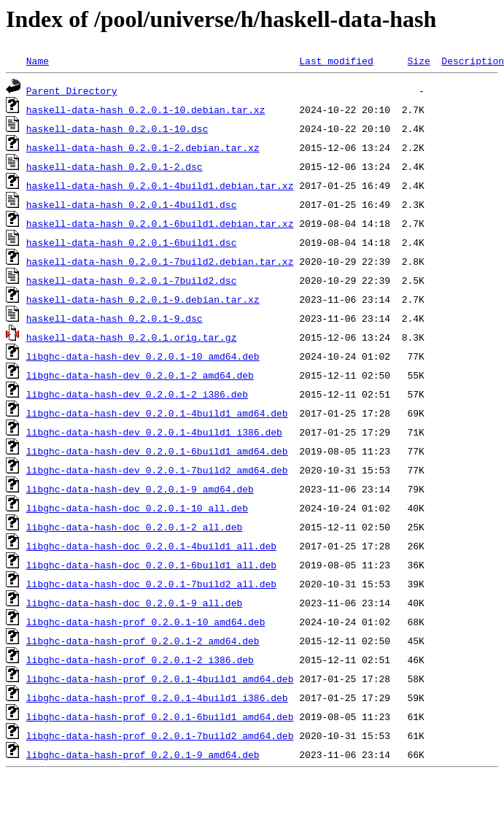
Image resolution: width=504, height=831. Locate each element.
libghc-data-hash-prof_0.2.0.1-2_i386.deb (140, 660)
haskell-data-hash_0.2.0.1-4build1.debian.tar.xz (160, 185)
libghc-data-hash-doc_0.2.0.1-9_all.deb (134, 603)
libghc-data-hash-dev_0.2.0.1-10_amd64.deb (143, 356)
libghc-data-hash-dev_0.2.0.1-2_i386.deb (137, 394)
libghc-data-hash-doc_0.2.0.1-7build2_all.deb (151, 584)
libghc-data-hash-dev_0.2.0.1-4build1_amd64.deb (157, 413)
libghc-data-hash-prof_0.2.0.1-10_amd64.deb (146, 622)
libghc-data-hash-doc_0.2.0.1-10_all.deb (137, 508)
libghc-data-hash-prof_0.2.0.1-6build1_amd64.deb (160, 716)
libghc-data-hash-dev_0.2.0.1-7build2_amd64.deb (157, 470)
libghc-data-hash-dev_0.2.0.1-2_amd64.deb (140, 375)
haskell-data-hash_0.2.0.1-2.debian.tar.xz (143, 147)
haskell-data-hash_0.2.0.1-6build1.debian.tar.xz (160, 223)
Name (38, 61)
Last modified (336, 61)
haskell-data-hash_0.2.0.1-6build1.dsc (132, 242)
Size (418, 61)
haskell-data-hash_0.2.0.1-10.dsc (117, 128)
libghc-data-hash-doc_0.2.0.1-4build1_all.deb (151, 546)
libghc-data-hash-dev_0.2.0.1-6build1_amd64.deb (157, 451)
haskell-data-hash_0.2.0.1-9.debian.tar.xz (143, 299)
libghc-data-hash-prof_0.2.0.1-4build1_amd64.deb (160, 679)
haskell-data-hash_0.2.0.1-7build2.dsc (132, 280)
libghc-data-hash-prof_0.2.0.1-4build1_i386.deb (157, 697)
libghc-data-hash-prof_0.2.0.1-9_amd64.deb (143, 754)
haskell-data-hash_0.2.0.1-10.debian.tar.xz (146, 109)
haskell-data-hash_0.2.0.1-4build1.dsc (132, 204)
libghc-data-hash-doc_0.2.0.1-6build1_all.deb (151, 565)
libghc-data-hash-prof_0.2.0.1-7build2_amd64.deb (160, 735)
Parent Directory (72, 90)
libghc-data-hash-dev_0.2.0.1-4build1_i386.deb (154, 432)
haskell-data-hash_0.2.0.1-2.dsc (115, 166)
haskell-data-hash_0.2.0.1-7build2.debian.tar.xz (160, 261)
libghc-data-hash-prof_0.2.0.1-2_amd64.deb (143, 641)
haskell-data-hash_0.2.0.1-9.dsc (115, 318)
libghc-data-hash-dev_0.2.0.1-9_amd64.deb (140, 489)
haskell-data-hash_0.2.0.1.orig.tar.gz (132, 337)
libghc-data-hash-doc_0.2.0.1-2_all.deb (134, 527)
